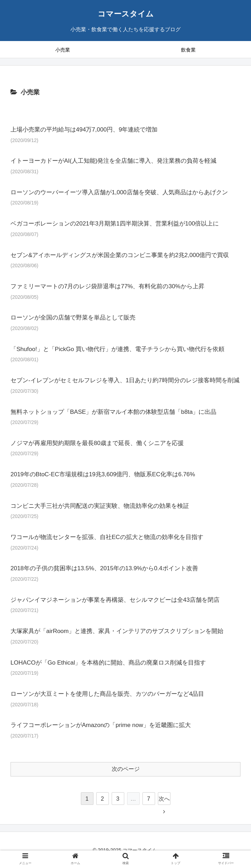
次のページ (126, 769)
